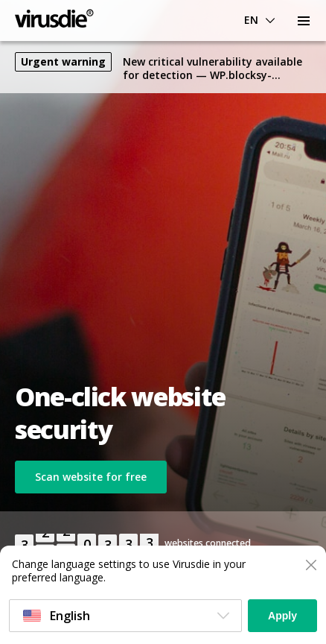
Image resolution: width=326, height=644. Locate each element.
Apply (282, 616)
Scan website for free (91, 477)
